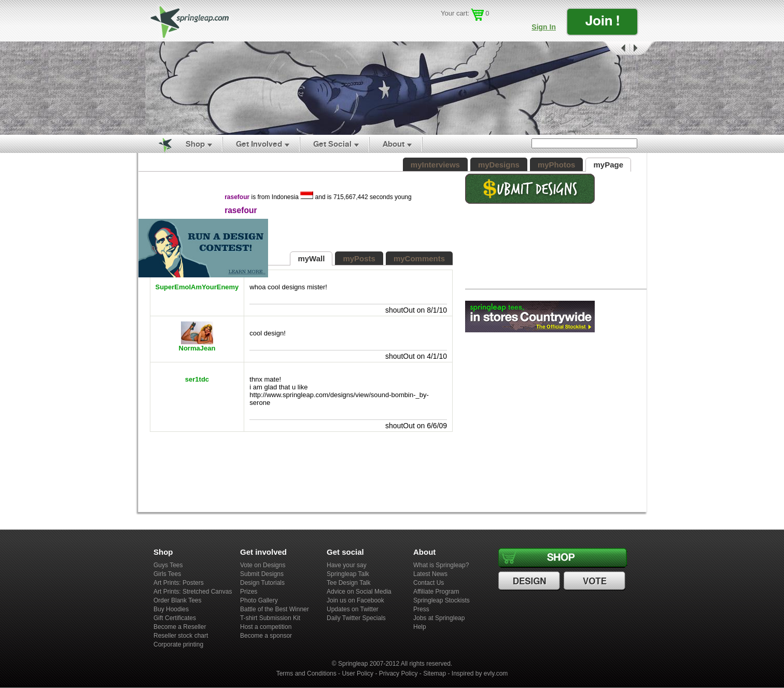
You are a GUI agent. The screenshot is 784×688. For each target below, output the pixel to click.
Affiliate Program (436, 592)
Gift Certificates (175, 618)
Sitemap (435, 673)
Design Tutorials (262, 583)
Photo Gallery (259, 600)
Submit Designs (262, 574)
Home (159, 144)
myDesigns (499, 165)
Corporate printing (178, 644)
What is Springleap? (441, 565)
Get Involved (259, 144)
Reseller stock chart (181, 636)
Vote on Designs (263, 565)
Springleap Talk (348, 574)
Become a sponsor (266, 636)
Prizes (249, 592)
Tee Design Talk (349, 583)
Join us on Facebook (355, 600)
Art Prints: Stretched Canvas (193, 592)
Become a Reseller (180, 627)
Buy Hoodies (171, 609)
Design (530, 581)
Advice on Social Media (359, 592)
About (394, 144)
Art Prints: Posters (179, 583)
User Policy (358, 673)
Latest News (430, 574)
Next (642, 48)
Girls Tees (167, 574)
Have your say (347, 565)
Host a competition (266, 627)
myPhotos (557, 165)
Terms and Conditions (306, 673)
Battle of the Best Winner (275, 609)
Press (421, 609)
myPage (608, 165)
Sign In (544, 27)
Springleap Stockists (442, 600)
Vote (596, 581)
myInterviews (435, 165)
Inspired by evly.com (480, 673)
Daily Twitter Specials (356, 618)
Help (420, 627)
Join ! (603, 20)
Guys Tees (168, 565)
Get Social (332, 144)
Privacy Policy (398, 673)
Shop (195, 144)
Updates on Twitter (353, 609)
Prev (615, 48)
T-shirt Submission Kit (270, 618)
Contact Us (429, 583)
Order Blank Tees (178, 600)
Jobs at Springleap (439, 618)
